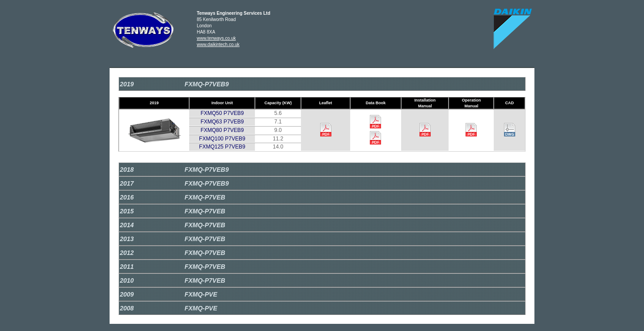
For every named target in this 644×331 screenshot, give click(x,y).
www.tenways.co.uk (216, 38)
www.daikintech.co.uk (218, 45)
